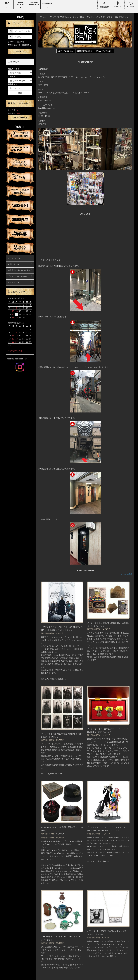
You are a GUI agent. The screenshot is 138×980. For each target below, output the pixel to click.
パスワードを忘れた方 (16, 42)
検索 (20, 93)
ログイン (20, 51)
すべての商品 (127, 574)
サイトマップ (20, 282)
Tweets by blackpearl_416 (17, 359)
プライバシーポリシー (20, 276)
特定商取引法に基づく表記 (20, 270)
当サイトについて (20, 258)
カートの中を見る (20, 118)
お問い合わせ (20, 264)
